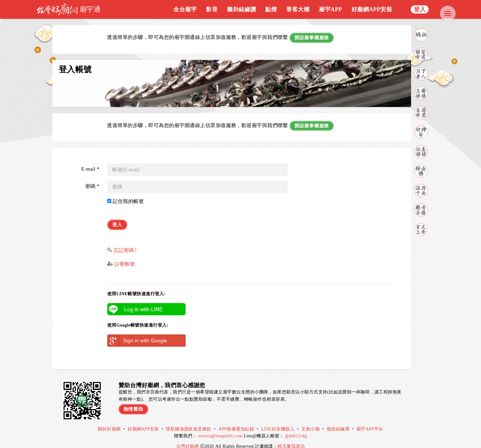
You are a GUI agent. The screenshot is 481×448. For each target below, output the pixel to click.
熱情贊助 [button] (134, 400)
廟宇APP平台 (370, 421)
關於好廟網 (109, 421)
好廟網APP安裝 (372, 9)
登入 (420, 9)
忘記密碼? (125, 242)
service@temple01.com (220, 428)
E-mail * (90, 163)
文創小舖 (310, 421)
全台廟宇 (185, 9)
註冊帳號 (124, 256)
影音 (212, 9)
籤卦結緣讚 (241, 9)
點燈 (271, 9)
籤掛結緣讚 (338, 421)
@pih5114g (296, 428)
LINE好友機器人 (278, 421)
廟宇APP (330, 9)
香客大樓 (298, 9)
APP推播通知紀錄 (236, 421)
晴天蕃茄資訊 (291, 438)
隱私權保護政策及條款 (189, 421)
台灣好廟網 (188, 438)
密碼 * (92, 181)
